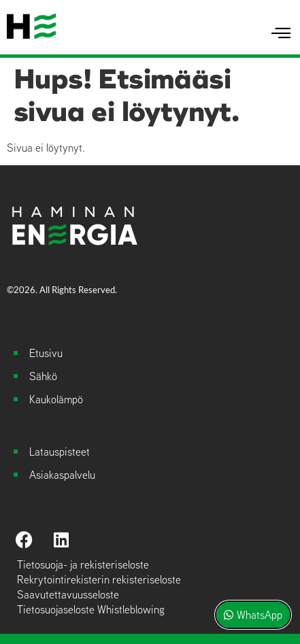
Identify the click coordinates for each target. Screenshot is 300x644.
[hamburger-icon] (281, 33)
